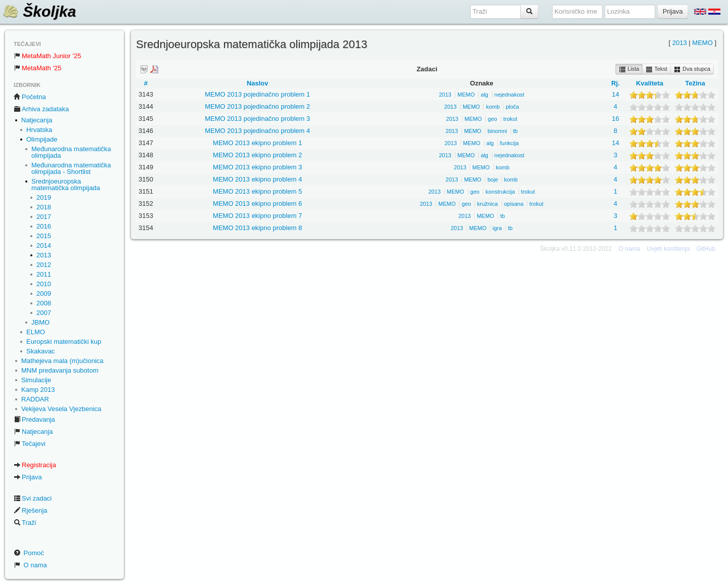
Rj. (616, 83)
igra (497, 228)
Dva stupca (692, 69)
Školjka (39, 11)
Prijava (28, 477)
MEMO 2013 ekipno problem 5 (257, 191)
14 (615, 94)
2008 (44, 303)
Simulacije (36, 380)
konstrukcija (500, 192)
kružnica (488, 204)
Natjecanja (37, 120)
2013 (44, 255)
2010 (44, 284)
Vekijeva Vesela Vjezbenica (61, 409)
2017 (44, 217)
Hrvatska (39, 130)
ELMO (36, 332)
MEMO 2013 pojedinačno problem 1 (257, 94)
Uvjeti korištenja (669, 249)
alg (485, 95)
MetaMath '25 (37, 68)
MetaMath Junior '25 (47, 56)
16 (615, 119)
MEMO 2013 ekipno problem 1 (257, 143)
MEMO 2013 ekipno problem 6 (257, 204)
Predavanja (34, 419)
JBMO (40, 322)
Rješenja (31, 510)
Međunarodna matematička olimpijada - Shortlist (71, 168)
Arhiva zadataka (41, 109)
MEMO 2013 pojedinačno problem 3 (257, 119)
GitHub (706, 249)
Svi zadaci (33, 498)
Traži (25, 523)
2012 (44, 265)
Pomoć (29, 553)
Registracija (35, 465)
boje (493, 179)
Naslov (258, 83)
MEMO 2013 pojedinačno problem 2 (257, 106)
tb (515, 131)
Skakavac (40, 351)
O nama (30, 565)
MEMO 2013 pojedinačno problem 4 (257, 131)
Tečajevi (30, 444)
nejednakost (509, 95)
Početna (30, 97)
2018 (44, 207)
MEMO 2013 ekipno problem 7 (257, 216)
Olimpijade (42, 139)
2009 (44, 294)
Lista (629, 69)
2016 (44, 226)
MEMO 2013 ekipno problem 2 (257, 155)
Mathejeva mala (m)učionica (62, 361)
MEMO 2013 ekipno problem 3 (257, 167)
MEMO (702, 43)
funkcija (509, 143)
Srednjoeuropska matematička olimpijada (66, 185)
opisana (514, 204)
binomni (497, 131)
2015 (44, 236)
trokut (511, 119)
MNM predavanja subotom (60, 370)
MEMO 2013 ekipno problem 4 (257, 179)
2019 (44, 197)
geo (492, 119)
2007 (44, 313)
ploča (512, 107)
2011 (44, 274)
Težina (695, 83)
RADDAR (35, 399)
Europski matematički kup (64, 342)
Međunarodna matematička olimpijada (71, 152)
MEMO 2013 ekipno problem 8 (257, 228)
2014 (44, 245)
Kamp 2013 (38, 390)
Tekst (656, 69)
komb (493, 107)
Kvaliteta (650, 83)
